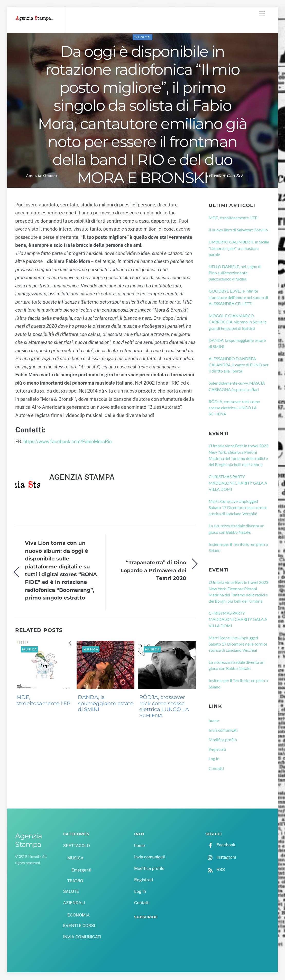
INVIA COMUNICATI (82, 938)
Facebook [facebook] (220, 846)
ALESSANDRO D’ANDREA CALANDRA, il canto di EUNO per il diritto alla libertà (239, 366)
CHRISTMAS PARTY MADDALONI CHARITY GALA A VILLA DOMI (238, 484)
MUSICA (143, 38)
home (214, 721)
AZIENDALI (74, 904)
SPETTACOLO (77, 846)
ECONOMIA (79, 916)
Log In (214, 760)
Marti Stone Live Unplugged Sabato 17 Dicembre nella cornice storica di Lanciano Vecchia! (238, 508)
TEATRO (75, 882)
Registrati (217, 750)
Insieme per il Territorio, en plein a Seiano (238, 548)
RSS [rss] (215, 870)
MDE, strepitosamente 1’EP (43, 701)
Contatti (216, 769)
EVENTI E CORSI (79, 926)
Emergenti (81, 871)
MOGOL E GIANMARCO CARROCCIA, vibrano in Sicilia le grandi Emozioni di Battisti (238, 323)
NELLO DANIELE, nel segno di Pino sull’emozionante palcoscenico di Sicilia (235, 274)
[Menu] (262, 14)
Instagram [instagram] (221, 858)
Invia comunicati (223, 731)
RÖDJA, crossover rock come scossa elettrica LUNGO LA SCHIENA (164, 707)
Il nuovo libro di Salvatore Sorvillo (238, 231)
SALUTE (71, 892)
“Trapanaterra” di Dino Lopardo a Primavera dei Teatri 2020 (153, 571)
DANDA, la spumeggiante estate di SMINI (106, 704)
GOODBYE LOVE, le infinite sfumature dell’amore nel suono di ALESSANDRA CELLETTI (238, 298)
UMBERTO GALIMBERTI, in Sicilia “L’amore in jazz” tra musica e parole (239, 249)
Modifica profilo (223, 740)
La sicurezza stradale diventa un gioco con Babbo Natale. (237, 530)
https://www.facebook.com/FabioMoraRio (67, 442)
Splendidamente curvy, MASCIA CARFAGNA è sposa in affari (237, 387)
